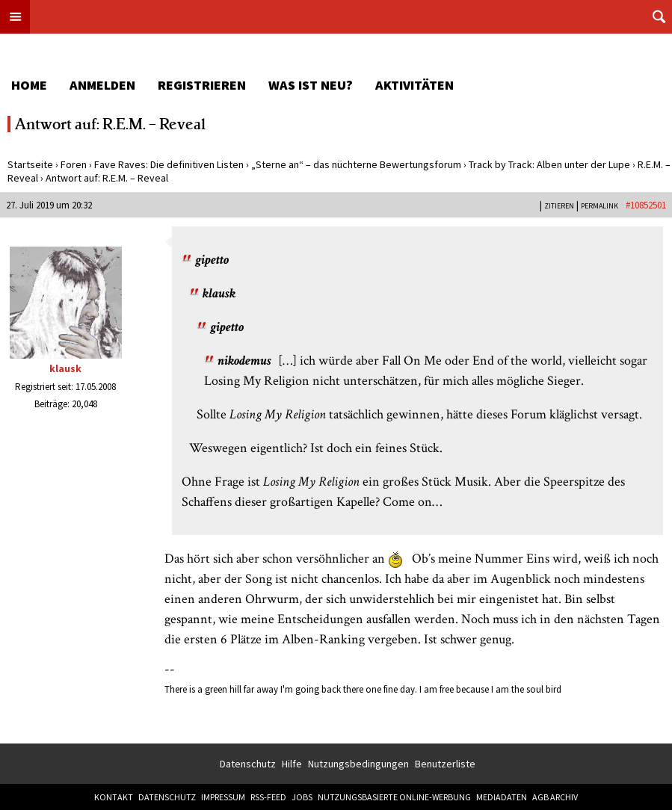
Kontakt (114, 797)
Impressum (223, 797)
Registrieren (202, 85)
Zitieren (559, 206)
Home (29, 85)
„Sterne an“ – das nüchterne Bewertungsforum (356, 164)
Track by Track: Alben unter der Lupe (549, 164)
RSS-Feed (268, 797)
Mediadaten (502, 797)
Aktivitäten (414, 85)
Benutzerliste (445, 764)
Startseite (30, 164)
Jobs (302, 797)
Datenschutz (248, 764)
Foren (74, 164)
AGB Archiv (555, 797)
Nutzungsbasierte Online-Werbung (394, 797)
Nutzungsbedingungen (358, 764)
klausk (65, 368)
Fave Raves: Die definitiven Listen (169, 164)
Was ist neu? (311, 85)
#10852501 (646, 205)
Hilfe (292, 764)
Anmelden (102, 85)
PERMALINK (599, 206)
